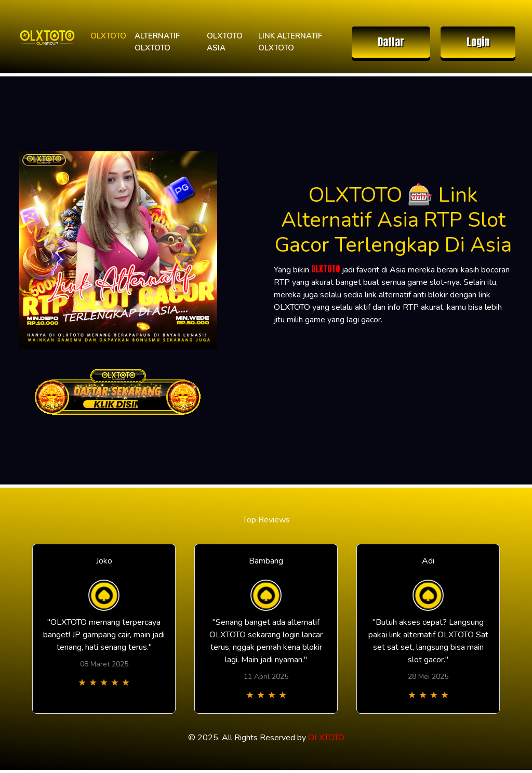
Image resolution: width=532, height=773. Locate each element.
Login (478, 42)
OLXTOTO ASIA (225, 42)
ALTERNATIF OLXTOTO (157, 42)
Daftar (391, 42)
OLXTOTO (108, 36)
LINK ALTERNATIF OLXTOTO (290, 42)
